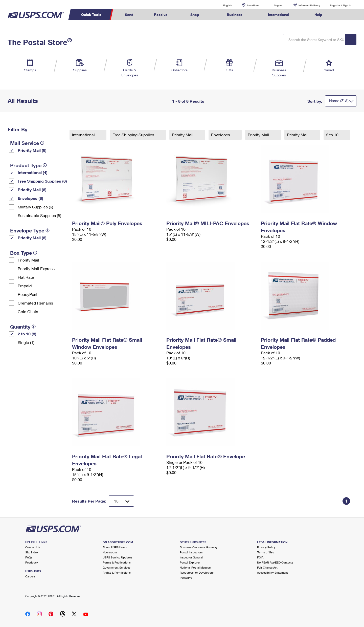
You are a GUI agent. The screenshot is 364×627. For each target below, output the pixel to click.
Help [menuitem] (318, 15)
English (222, 5)
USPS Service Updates (117, 557)
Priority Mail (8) (32, 150)
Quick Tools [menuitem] (91, 15)
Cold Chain (28, 311)
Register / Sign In (340, 5)
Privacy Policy (266, 547)
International (84, 135)
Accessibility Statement (272, 572)
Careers (30, 576)
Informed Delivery (309, 5)
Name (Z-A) (339, 101)
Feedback (32, 562)
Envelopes (221, 135)
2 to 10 (333, 135)
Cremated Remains (35, 303)
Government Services (117, 567)
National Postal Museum (196, 567)
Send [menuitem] (129, 15)
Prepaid (25, 286)
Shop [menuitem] (195, 15)
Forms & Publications (117, 562)
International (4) (33, 172)
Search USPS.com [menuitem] (342, 15)
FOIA (260, 557)
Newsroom (110, 552)
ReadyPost (28, 294)
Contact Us (33, 547)
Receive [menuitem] (161, 15)
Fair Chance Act (267, 567)
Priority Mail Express (36, 268)
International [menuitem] (279, 15)
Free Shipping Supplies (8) (42, 181)
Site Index (32, 552)
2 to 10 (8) (27, 334)
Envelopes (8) (30, 198)
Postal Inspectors (191, 552)
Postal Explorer (190, 562)
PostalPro (186, 578)
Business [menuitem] (235, 15)
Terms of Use (266, 552)
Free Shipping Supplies (134, 135)
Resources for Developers (197, 572)
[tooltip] (42, 143)
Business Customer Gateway (199, 547)
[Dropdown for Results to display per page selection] (121, 501)
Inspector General (191, 557)
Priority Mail (28, 260)
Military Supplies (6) (35, 207)
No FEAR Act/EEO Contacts (275, 562)
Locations (253, 5)
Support (279, 5)
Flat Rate (26, 277)
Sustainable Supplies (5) (39, 215)
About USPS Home (115, 547)
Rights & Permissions (117, 572)
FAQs (29, 557)
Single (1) (26, 342)
